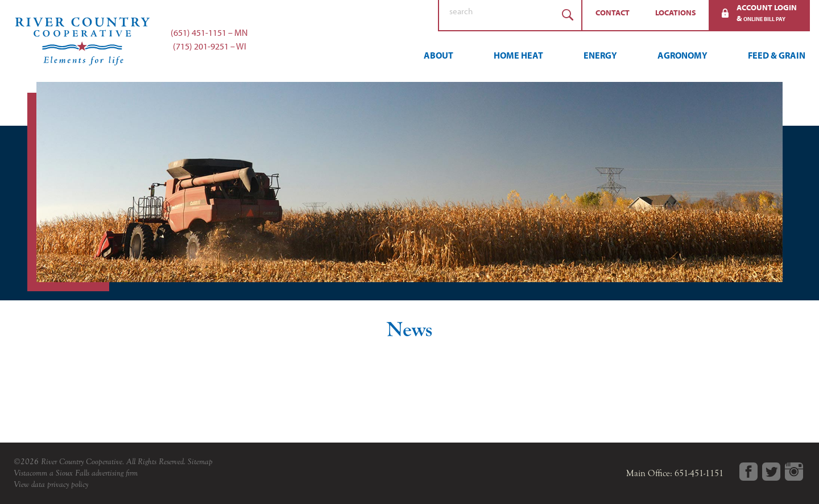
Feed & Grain (777, 55)
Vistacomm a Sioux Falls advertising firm (76, 473)
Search (568, 15)
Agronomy (682, 55)
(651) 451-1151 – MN (209, 32)
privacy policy (68, 484)
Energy (600, 55)
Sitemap (200, 462)
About (439, 55)
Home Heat (518, 55)
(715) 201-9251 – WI (210, 46)
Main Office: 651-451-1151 (675, 473)
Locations (676, 13)
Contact (613, 13)
